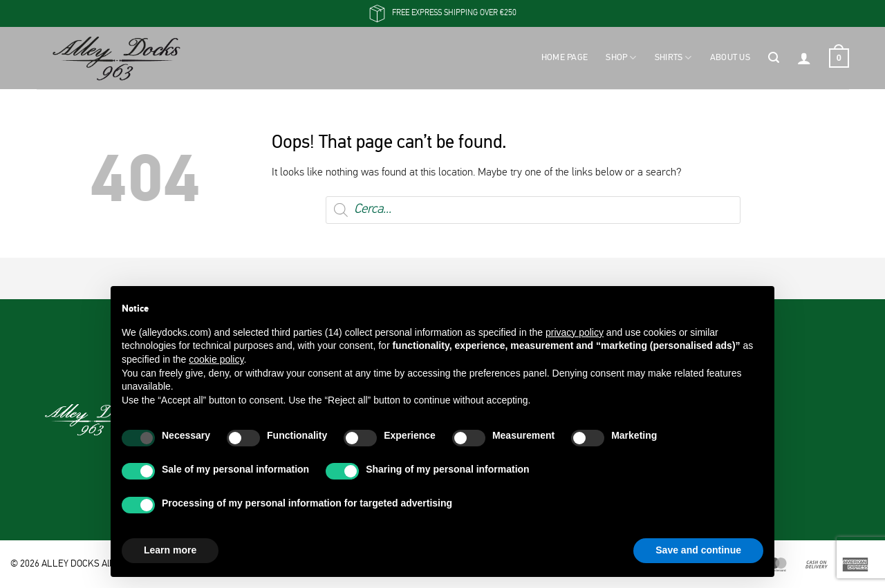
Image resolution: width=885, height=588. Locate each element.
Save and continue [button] (698, 550)
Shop (621, 58)
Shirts (673, 58)
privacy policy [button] (575, 332)
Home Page (565, 58)
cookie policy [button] (216, 359)
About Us (730, 58)
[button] (774, 58)
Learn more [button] (170, 550)
